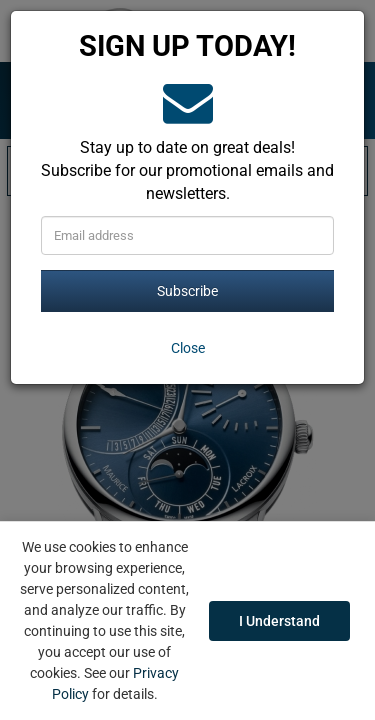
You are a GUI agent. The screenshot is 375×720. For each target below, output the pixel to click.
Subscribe (187, 291)
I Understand (279, 621)
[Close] (187, 348)
